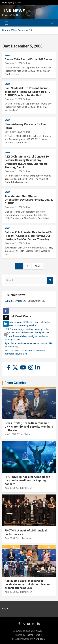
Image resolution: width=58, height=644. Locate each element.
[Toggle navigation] (6, 23)
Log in (5, 609)
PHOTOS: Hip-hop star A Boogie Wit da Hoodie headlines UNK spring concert (27, 480)
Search (50, 280)
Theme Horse (33, 635)
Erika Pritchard (27, 538)
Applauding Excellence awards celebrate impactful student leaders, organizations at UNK (28, 584)
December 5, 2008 (14, 63)
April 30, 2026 (11, 488)
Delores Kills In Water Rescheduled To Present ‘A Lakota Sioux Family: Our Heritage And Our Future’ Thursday (29, 236)
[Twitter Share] (6, 317)
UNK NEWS (14, 11)
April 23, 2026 (11, 592)
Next (37, 266)
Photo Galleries (15, 383)
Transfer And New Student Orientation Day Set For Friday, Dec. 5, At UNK (29, 200)
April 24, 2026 (11, 538)
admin (27, 63)
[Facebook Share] (6, 311)
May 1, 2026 (11, 434)
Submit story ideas (14, 301)
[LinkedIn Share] (6, 324)
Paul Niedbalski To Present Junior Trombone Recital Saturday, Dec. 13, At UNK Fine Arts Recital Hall (28, 92)
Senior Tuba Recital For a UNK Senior (28, 59)
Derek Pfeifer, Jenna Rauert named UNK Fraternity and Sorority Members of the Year (29, 427)
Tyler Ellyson (24, 434)
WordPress (39, 639)
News (7, 55)
